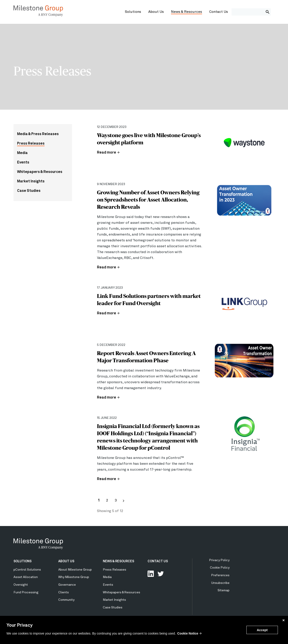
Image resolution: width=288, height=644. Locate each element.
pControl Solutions (27, 570)
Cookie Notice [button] (188, 633)
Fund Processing (26, 592)
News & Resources (187, 12)
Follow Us (161, 574)
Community (66, 600)
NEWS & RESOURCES (118, 561)
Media (22, 153)
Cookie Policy (220, 568)
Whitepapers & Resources (40, 172)
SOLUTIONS (22, 561)
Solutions (133, 12)
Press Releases (31, 144)
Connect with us (151, 574)
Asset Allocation (26, 577)
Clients (64, 592)
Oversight (21, 585)
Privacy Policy (219, 560)
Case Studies (29, 191)
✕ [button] (283, 620)
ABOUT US (66, 561)
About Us (156, 12)
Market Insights (31, 181)
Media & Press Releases (38, 134)
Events (23, 163)
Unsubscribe (220, 583)
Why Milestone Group (74, 577)
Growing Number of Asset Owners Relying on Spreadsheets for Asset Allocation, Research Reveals (148, 200)
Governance (67, 585)
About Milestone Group (75, 570)
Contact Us (219, 12)
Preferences (220, 575)
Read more (107, 153)
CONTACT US (158, 561)
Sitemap (224, 590)
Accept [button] (262, 630)
